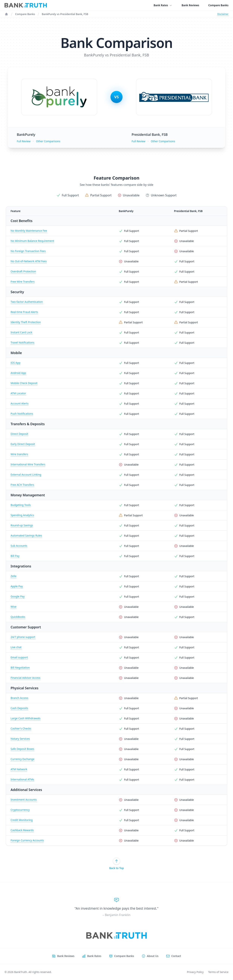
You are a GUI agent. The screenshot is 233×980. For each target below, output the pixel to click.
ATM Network (19, 769)
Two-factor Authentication (27, 302)
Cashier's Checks (21, 728)
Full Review (24, 141)
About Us (153, 956)
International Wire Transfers (28, 464)
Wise (14, 607)
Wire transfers (19, 454)
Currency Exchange (22, 759)
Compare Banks (218, 5)
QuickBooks (18, 617)
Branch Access (19, 698)
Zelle (14, 576)
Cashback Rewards (22, 830)
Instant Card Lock (21, 332)
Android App (18, 373)
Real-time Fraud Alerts (24, 312)
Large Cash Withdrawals (25, 718)
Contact (176, 956)
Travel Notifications (22, 342)
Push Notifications (22, 414)
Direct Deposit (19, 434)
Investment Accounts (24, 800)
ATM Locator (18, 393)
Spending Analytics (22, 515)
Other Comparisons (48, 141)
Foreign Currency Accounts (27, 840)
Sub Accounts (19, 546)
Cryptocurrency (20, 810)
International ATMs (22, 779)
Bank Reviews (190, 5)
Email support (19, 657)
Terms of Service (218, 972)
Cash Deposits (19, 708)
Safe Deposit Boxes (22, 749)
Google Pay (18, 596)
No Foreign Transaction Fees (28, 251)
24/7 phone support (23, 637)
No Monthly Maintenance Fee (29, 231)
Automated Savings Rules (26, 535)
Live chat (16, 647)
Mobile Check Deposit (24, 383)
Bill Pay (15, 556)
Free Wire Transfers (23, 282)
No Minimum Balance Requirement (32, 241)
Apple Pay (17, 586)
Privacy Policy (195, 972)
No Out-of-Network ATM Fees (29, 261)
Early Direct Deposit (23, 444)
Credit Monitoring (22, 820)
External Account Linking (26, 475)
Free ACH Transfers (22, 485)
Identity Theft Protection (26, 322)
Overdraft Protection (23, 271)
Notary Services (20, 739)
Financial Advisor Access (25, 678)
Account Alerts (20, 403)
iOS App (15, 363)
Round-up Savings (22, 525)
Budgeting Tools (21, 505)
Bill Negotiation (20, 668)
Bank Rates (163, 5)
